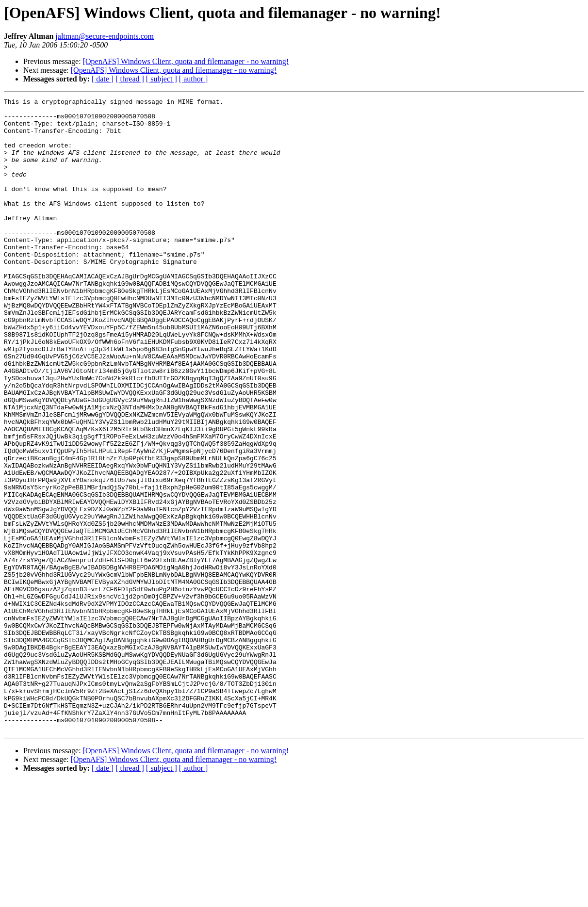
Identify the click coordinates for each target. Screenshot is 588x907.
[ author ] (194, 79)
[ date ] (103, 79)
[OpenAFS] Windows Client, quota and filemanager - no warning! (186, 61)
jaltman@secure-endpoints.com (105, 36)
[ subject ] (162, 79)
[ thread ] (130, 79)
